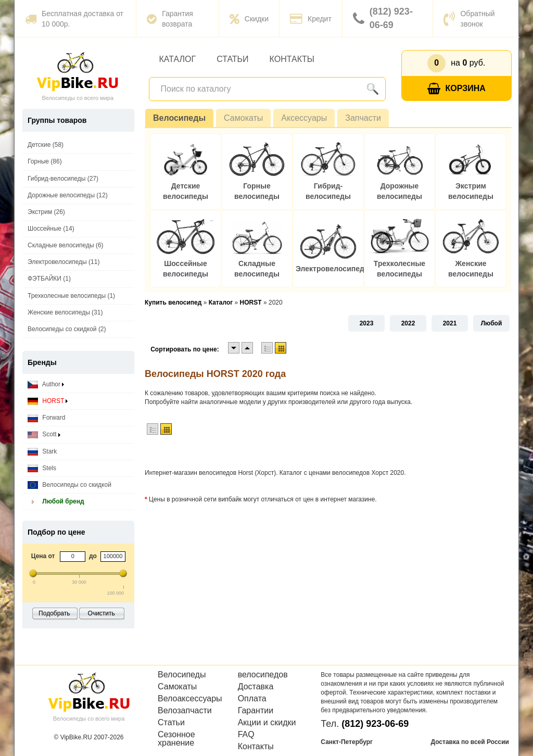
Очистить (101, 613)
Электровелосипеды (333, 269)
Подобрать (54, 613)
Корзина (456, 89)
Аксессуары (304, 118)
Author (46, 385)
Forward (46, 418)
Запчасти (363, 118)
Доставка (256, 687)
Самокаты (243, 118)
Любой (492, 323)
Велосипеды (179, 118)
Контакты (292, 59)
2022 (408, 323)
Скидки (249, 19)
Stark (42, 452)
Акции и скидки (267, 723)
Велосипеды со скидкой (69, 485)
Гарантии (256, 711)
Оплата (252, 699)
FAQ (246, 735)
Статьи (232, 59)
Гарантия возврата (170, 19)
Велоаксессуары (190, 699)
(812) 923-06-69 (383, 18)
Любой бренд (56, 502)
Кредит (311, 19)
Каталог (178, 59)
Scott (44, 434)
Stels (42, 468)
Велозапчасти (185, 711)
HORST (48, 401)
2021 (450, 323)
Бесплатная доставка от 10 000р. (74, 19)
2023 (367, 323)
